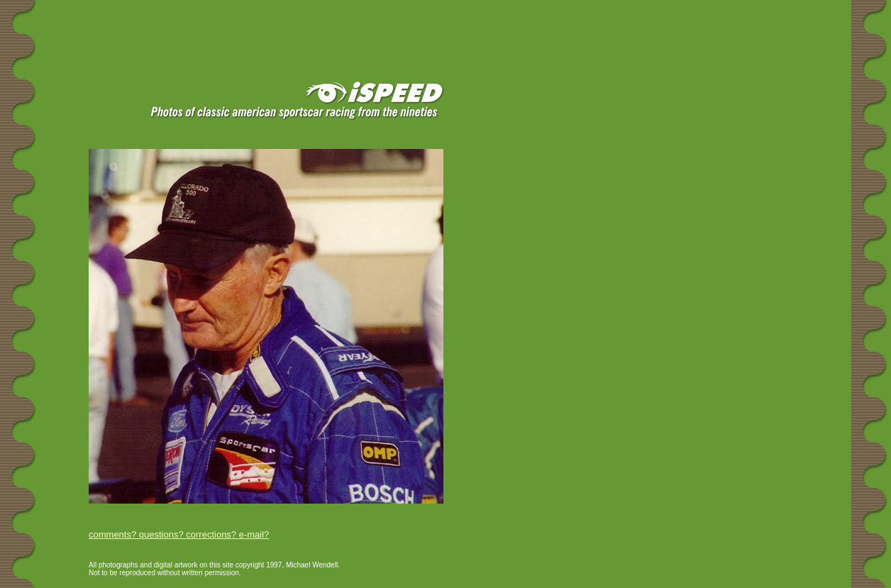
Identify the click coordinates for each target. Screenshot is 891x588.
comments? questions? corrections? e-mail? (179, 534)
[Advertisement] (170, 23)
